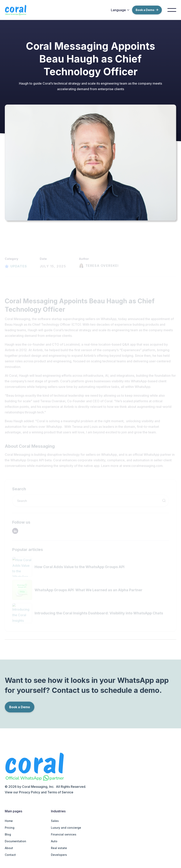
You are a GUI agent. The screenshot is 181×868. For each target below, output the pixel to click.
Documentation (15, 841)
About (9, 848)
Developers (59, 855)
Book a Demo (147, 10)
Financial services (64, 834)
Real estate (59, 848)
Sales (55, 821)
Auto (54, 841)
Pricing (10, 828)
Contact (10, 855)
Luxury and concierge (66, 828)
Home (9, 821)
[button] (120, 10)
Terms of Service (60, 792)
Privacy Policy (30, 792)
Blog (8, 834)
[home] (18, 10)
